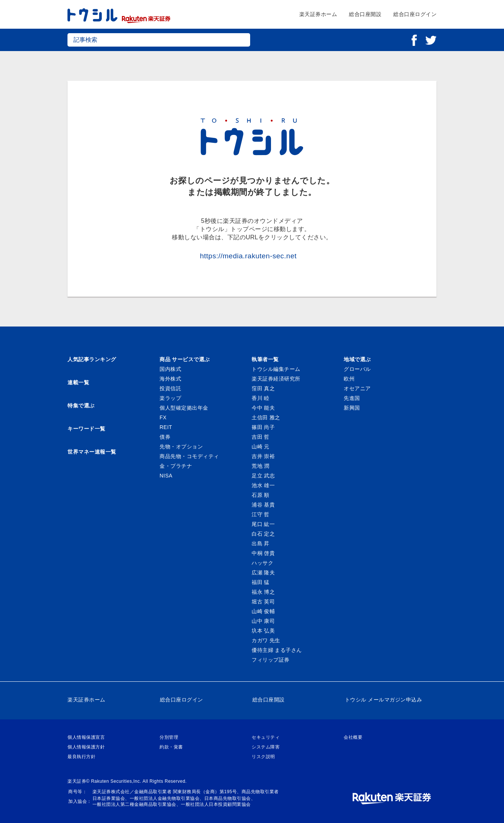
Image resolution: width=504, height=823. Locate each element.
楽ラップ (170, 398)
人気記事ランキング (92, 359)
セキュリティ (266, 737)
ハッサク (262, 563)
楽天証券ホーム (318, 14)
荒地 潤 (261, 466)
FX (163, 417)
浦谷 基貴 (263, 505)
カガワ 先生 (266, 640)
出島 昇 (261, 543)
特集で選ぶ (81, 406)
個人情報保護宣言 (86, 737)
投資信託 (170, 388)
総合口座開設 (365, 14)
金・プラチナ (176, 466)
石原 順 (261, 495)
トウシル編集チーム (276, 369)
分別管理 (169, 737)
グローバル (357, 369)
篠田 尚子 (263, 427)
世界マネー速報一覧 (92, 452)
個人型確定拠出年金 (184, 408)
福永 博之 (263, 592)
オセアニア (357, 388)
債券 (165, 437)
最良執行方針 (81, 757)
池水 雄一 (263, 485)
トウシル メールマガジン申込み (383, 700)
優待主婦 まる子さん (277, 650)
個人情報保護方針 (86, 747)
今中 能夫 (263, 408)
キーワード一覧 (86, 429)
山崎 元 (261, 447)
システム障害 (266, 747)
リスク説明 (263, 757)
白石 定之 (263, 534)
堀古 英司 (263, 602)
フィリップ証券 (271, 660)
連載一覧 (78, 382)
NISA (166, 476)
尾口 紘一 (263, 524)
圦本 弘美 (263, 631)
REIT (166, 427)
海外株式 (170, 379)
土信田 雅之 (266, 417)
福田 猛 (261, 582)
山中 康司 (263, 621)
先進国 (352, 398)
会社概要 (353, 737)
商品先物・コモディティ (189, 456)
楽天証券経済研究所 (276, 379)
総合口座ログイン (415, 14)
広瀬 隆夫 (263, 573)
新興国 (352, 408)
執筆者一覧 (265, 359)
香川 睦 (261, 398)
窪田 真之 (263, 388)
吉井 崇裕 (263, 456)
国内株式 (170, 369)
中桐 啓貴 (263, 553)
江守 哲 (261, 514)
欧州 (349, 379)
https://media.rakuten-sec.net (248, 256)
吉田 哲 (261, 437)
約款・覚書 (171, 747)
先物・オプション (181, 447)
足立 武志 (263, 476)
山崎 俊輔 (263, 611)
